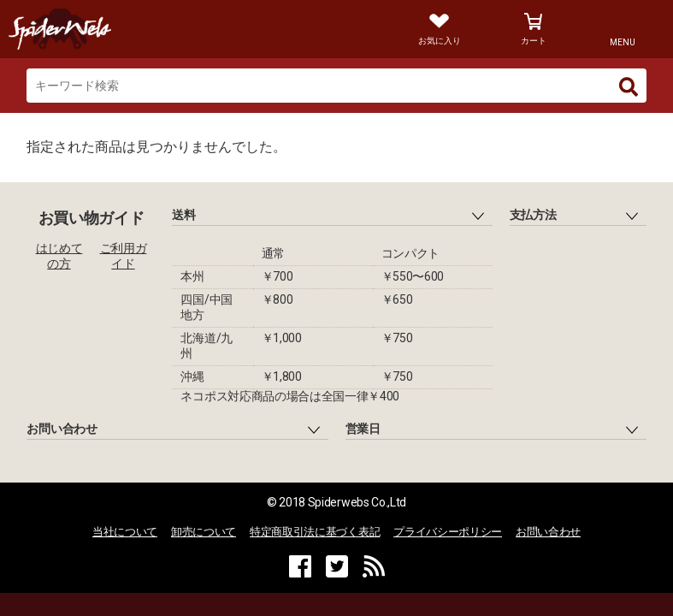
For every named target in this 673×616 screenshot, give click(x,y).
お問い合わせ (548, 532)
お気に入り (440, 41)
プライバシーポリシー (448, 532)
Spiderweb (160, 29)
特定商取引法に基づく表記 (315, 532)
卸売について (204, 532)
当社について (125, 532)
